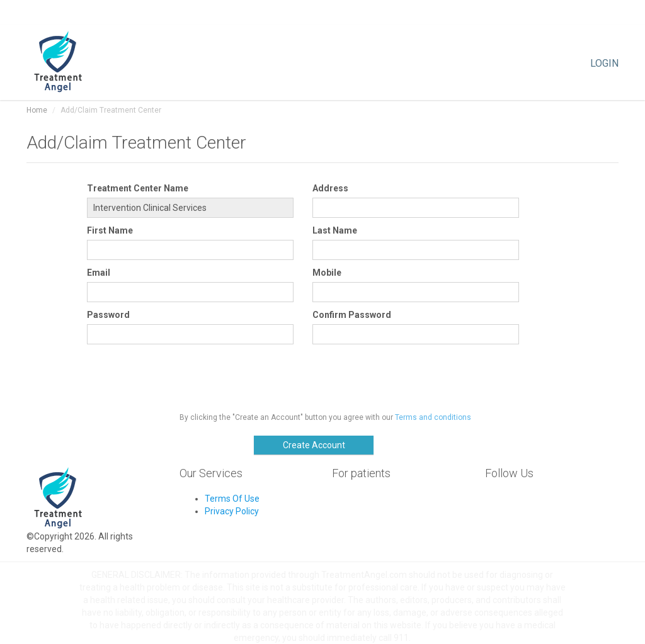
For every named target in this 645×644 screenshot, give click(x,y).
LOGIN (604, 62)
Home (37, 110)
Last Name (335, 230)
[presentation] (183, 375)
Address (330, 188)
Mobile (327, 273)
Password (108, 315)
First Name (110, 230)
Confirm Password (352, 315)
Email (99, 273)
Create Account (314, 445)
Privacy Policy (232, 511)
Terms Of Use (232, 499)
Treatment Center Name (138, 188)
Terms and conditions (433, 417)
